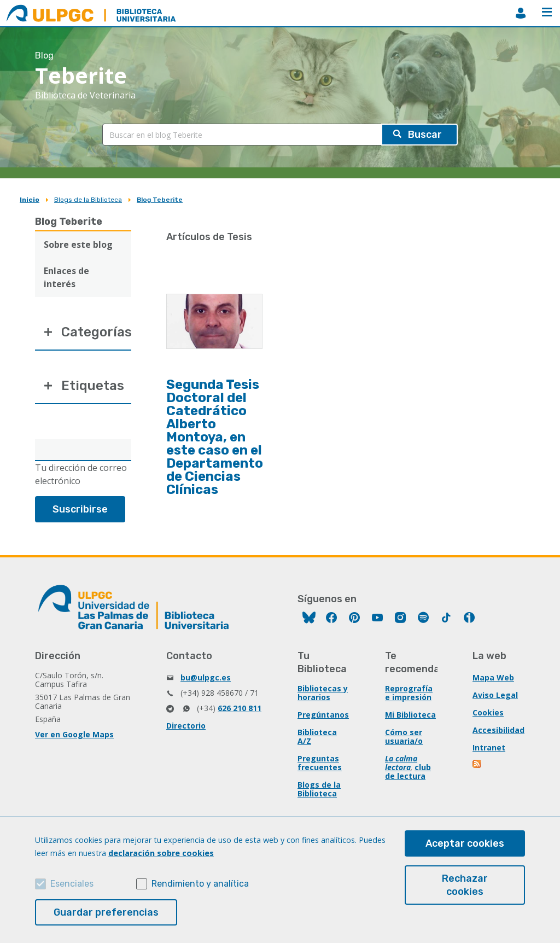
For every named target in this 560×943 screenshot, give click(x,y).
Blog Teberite (160, 200)
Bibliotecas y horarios (323, 693)
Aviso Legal (495, 695)
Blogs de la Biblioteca (88, 200)
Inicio (30, 200)
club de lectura (408, 772)
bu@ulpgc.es (206, 677)
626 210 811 (240, 708)
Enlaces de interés (66, 277)
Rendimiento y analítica (200, 884)
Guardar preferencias (106, 912)
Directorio (186, 726)
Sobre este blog (78, 245)
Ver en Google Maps (74, 734)
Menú (547, 12)
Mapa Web (493, 677)
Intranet (489, 747)
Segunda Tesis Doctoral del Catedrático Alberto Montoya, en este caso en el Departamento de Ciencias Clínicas (215, 437)
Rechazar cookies (465, 885)
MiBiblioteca (521, 13)
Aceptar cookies (465, 843)
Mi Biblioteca (410, 715)
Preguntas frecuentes (320, 763)
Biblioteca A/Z (317, 737)
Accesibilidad (498, 730)
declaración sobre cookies (161, 853)
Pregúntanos (323, 715)
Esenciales (72, 884)
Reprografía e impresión (409, 693)
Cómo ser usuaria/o (404, 737)
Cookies (488, 712)
